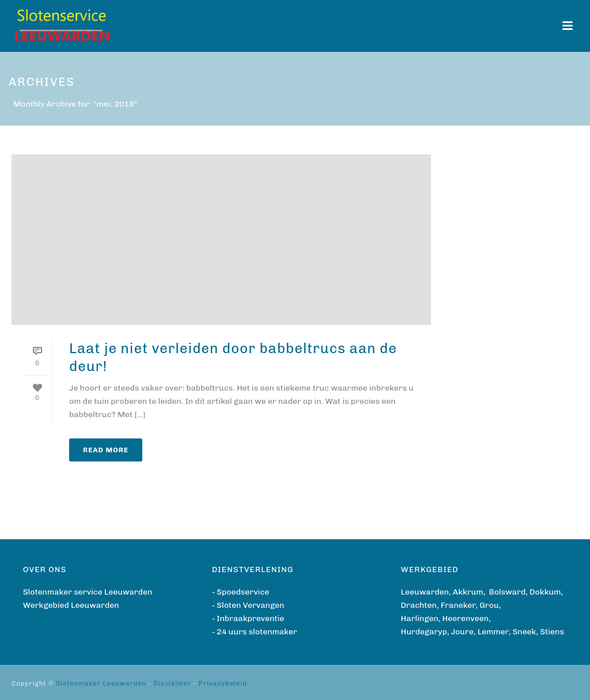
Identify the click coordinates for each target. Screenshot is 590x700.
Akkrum (468, 592)
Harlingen (420, 618)
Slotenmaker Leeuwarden (101, 684)
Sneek (524, 632)
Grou (489, 605)
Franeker (458, 605)
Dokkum (545, 592)
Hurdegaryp (424, 632)
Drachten (419, 605)
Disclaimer (172, 684)
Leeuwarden (425, 592)
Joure (462, 632)
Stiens (552, 632)
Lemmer (493, 632)
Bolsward (508, 592)
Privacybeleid (223, 684)
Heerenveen (466, 618)
